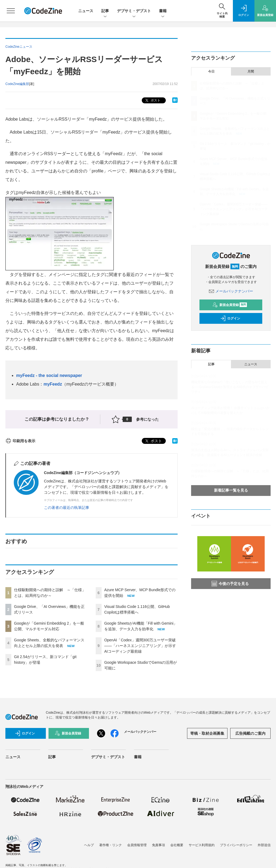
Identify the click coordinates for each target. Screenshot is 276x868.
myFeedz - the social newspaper (49, 375)
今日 (211, 72)
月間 (251, 72)
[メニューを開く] (11, 11)
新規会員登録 (230, 305)
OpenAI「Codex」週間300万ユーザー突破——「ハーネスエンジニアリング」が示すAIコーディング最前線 (140, 646)
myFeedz (53, 384)
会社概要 (177, 845)
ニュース (86, 11)
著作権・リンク (111, 845)
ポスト (152, 101)
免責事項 (158, 845)
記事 (105, 11)
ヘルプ (89, 845)
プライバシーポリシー (236, 845)
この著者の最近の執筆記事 (67, 508)
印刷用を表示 (20, 441)
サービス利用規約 (202, 845)
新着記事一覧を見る (231, 490)
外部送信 (264, 845)
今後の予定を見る (230, 584)
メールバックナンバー (231, 291)
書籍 (163, 11)
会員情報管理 (137, 845)
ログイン (230, 318)
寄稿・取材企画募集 (207, 733)
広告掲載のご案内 (250, 733)
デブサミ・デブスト (134, 11)
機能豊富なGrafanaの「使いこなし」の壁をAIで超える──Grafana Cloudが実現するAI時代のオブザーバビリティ (230, 387)
